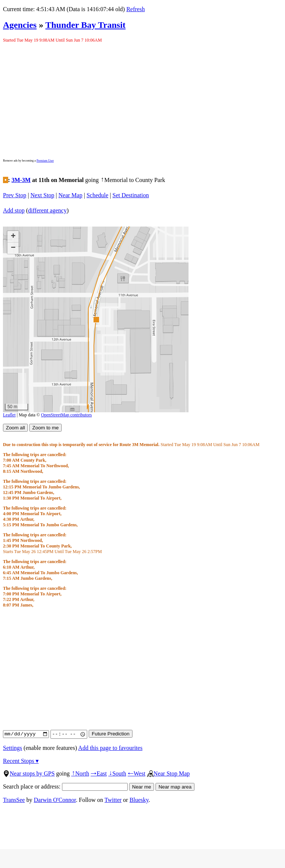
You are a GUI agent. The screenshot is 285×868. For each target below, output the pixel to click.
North (80, 773)
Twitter (113, 800)
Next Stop (42, 195)
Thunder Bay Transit (85, 25)
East (99, 773)
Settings (13, 748)
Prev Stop (15, 195)
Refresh (135, 9)
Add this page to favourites (110, 748)
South (117, 773)
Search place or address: (65, 786)
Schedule (97, 195)
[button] (96, 319)
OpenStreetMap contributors (67, 415)
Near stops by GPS (29, 773)
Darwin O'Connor (55, 800)
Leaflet (9, 415)
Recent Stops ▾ (21, 761)
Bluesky (139, 800)
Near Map (71, 195)
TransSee (14, 800)
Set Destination (131, 195)
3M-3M (21, 180)
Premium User (45, 161)
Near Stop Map (168, 773)
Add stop (14, 210)
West (137, 773)
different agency (47, 210)
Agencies (20, 25)
